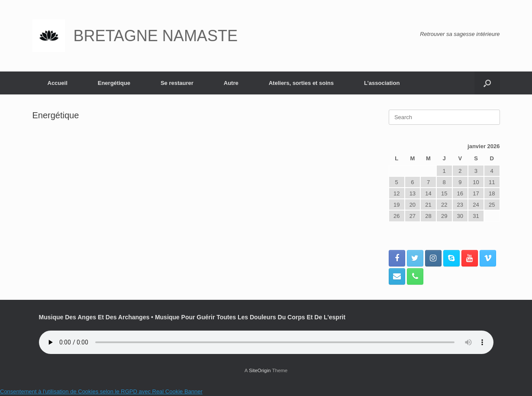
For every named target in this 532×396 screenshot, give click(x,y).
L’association (382, 83)
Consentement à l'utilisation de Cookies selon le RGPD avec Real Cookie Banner (101, 391)
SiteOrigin (260, 370)
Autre (231, 83)
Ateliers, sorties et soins (301, 83)
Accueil (58, 83)
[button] (487, 83)
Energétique (114, 83)
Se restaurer (177, 83)
